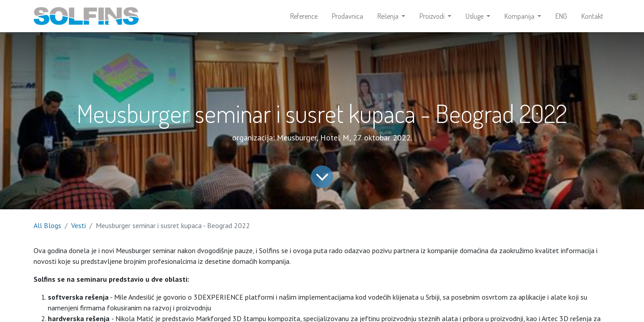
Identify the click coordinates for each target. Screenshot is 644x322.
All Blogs (47, 225)
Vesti (78, 225)
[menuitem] (304, 16)
